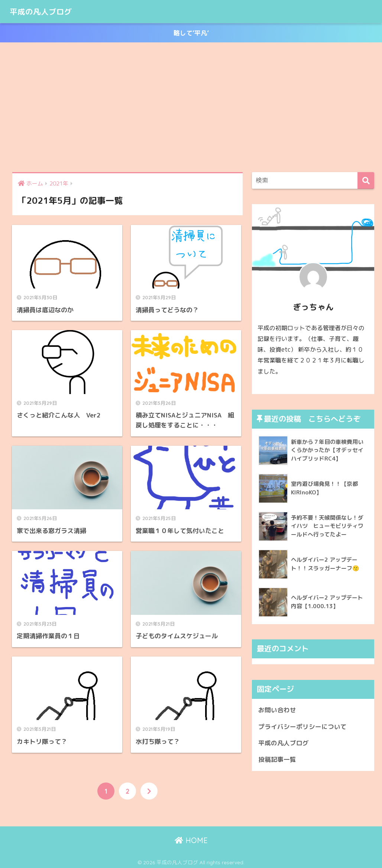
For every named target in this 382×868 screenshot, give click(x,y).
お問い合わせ (277, 710)
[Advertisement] (191, 107)
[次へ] (149, 789)
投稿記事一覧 (277, 760)
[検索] (366, 180)
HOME (191, 838)
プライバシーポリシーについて (302, 727)
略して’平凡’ (191, 33)
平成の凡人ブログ (45, 11)
